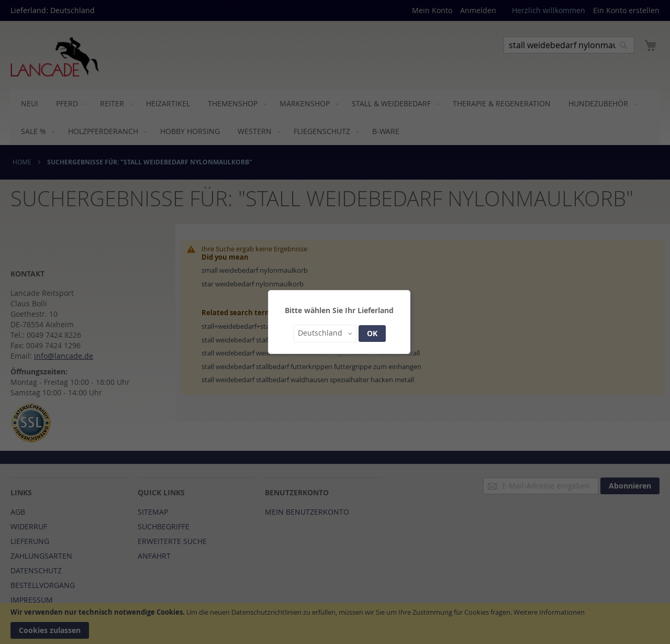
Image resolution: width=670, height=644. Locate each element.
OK (372, 333)
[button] (325, 334)
